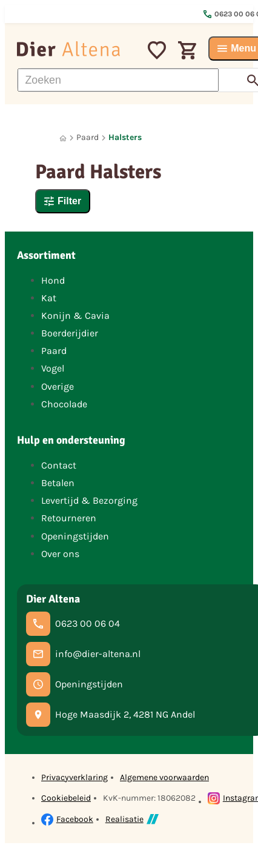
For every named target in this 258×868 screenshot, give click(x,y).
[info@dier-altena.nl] (83, 654)
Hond (53, 280)
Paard (88, 137)
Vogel (53, 368)
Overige (58, 386)
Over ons (60, 554)
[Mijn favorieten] (157, 48)
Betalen (58, 483)
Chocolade (64, 404)
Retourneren (69, 518)
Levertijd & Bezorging (89, 500)
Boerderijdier (70, 333)
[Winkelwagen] (187, 48)
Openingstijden (75, 536)
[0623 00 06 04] (73, 624)
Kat (49, 298)
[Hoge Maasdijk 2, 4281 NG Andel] (111, 715)
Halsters (125, 137)
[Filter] (63, 201)
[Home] (63, 138)
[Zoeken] (118, 80)
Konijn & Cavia (75, 315)
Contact (59, 465)
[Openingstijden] (74, 684)
